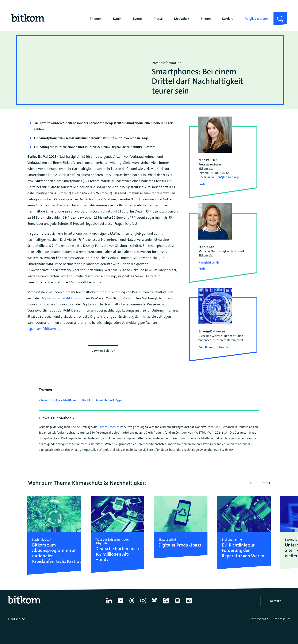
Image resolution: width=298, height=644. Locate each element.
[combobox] (17, 619)
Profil (202, 184)
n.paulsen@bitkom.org (45, 329)
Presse (158, 19)
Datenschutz (259, 619)
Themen (96, 19)
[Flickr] (189, 603)
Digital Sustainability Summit (63, 298)
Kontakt (275, 601)
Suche (278, 15)
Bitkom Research (109, 427)
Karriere (228, 19)
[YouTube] (120, 603)
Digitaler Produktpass (180, 545)
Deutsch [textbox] (14, 619)
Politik (86, 400)
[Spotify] (178, 603)
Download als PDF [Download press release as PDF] (103, 351)
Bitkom (206, 19)
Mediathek (182, 19)
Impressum (282, 619)
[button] (266, 483)
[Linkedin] (109, 603)
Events (138, 19)
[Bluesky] (155, 603)
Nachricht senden (210, 262)
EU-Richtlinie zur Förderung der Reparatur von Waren (243, 551)
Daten (117, 19)
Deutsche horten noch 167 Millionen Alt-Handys (117, 554)
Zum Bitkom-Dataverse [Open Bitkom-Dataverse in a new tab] (214, 347)
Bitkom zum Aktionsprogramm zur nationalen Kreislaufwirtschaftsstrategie (54, 553)
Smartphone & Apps (109, 400)
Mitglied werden (256, 19)
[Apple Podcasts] (166, 603)
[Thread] (132, 603)
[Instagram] (143, 603)
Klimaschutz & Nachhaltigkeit (58, 400)
